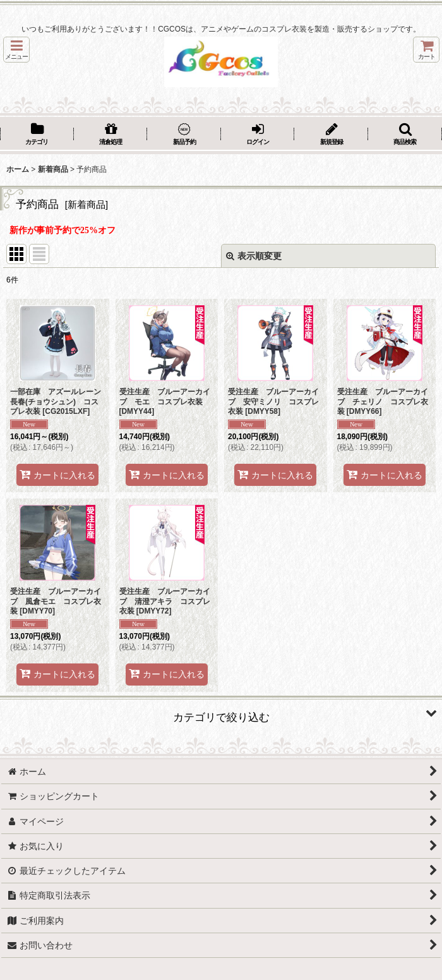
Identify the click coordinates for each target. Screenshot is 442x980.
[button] (16, 50)
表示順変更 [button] (254, 256)
